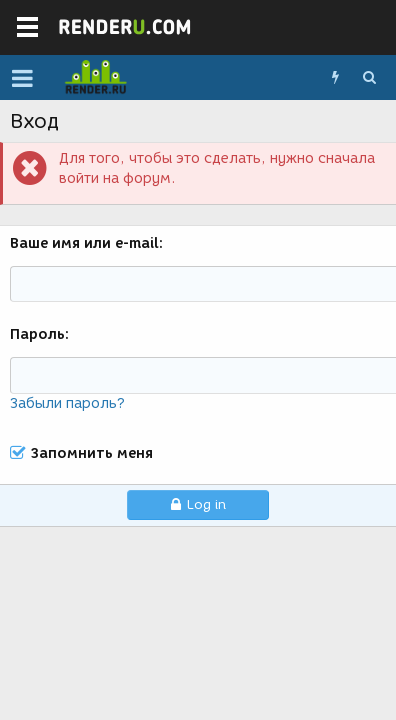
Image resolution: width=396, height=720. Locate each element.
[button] (22, 78)
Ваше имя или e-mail (84, 243)
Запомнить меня (92, 454)
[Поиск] (369, 78)
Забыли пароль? (67, 403)
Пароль (37, 334)
